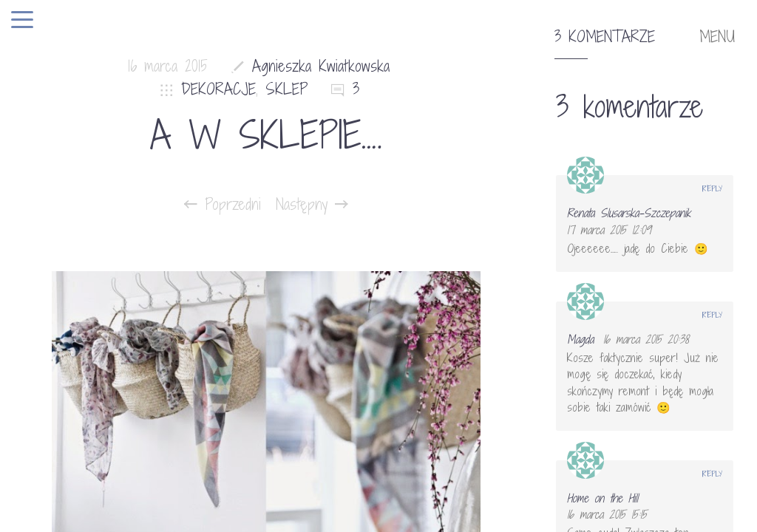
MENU (717, 37)
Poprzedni (223, 205)
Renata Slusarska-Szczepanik (629, 213)
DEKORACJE (218, 89)
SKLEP (287, 89)
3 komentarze (605, 37)
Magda (580, 339)
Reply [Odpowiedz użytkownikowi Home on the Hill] (712, 474)
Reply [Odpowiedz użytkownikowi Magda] (712, 315)
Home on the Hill (602, 498)
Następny (312, 205)
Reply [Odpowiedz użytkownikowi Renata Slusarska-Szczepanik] (712, 188)
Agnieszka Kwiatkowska (321, 66)
